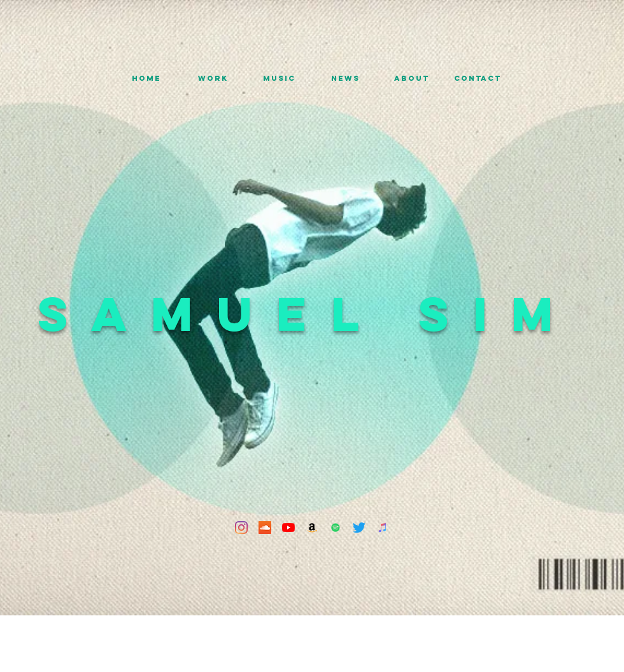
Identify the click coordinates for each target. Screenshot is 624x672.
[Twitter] (359, 528)
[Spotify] (336, 528)
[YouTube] (288, 528)
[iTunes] (383, 528)
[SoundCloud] (265, 528)
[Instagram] (241, 528)
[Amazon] (312, 528)
